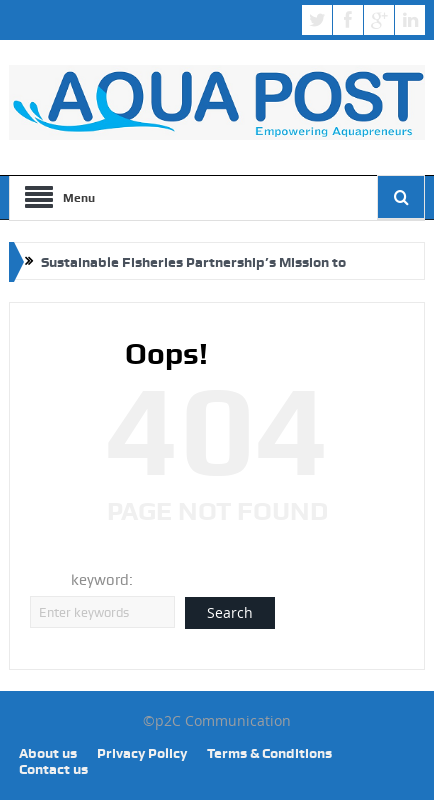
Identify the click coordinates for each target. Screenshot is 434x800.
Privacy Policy (142, 753)
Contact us (53, 769)
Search (230, 612)
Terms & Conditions (269, 753)
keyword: (102, 580)
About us (48, 753)
